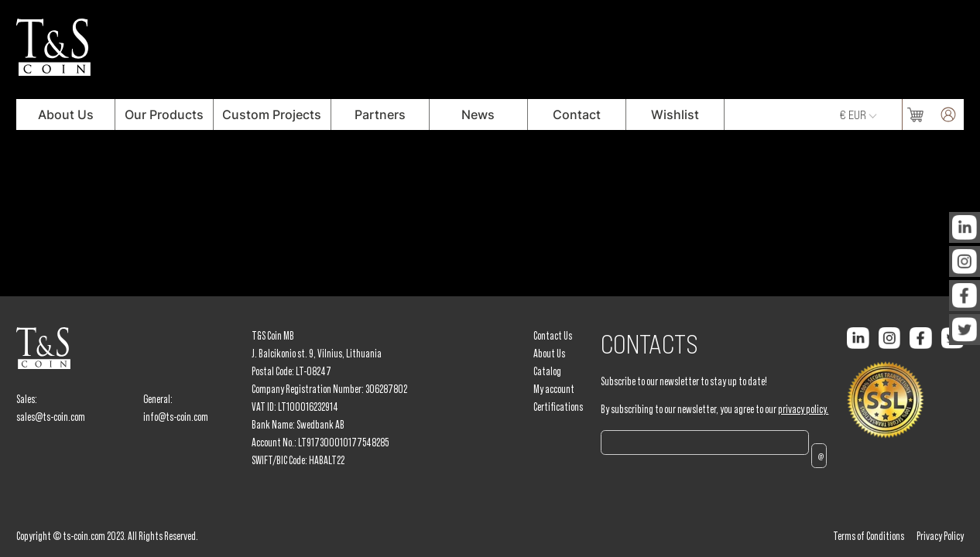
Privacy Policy (940, 536)
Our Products (164, 114)
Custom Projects (272, 114)
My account (554, 389)
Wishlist (675, 114)
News (478, 114)
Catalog (547, 371)
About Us (66, 114)
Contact (577, 114)
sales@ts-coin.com (51, 417)
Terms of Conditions (869, 536)
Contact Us (553, 336)
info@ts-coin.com (176, 417)
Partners (380, 114)
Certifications (558, 407)
